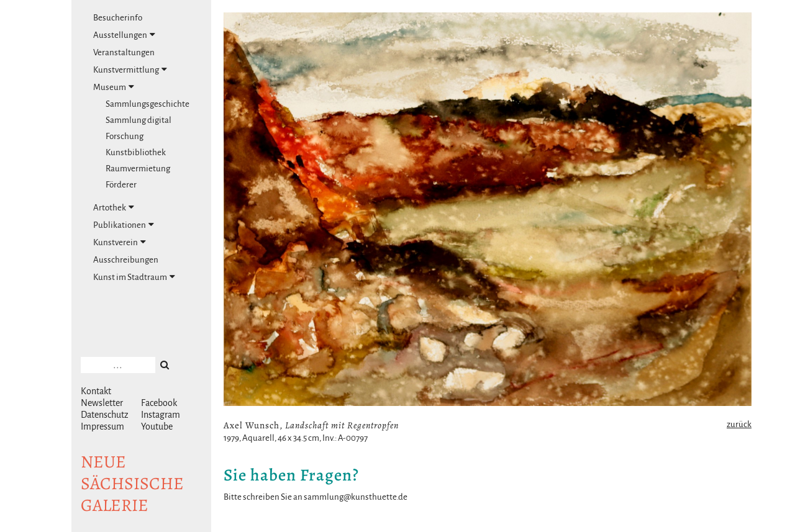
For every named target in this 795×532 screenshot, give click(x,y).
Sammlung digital (139, 120)
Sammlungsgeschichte (148, 104)
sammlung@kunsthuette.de (356, 497)
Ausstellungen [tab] (124, 35)
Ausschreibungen (126, 260)
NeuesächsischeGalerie (132, 484)
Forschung (125, 136)
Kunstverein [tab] (120, 242)
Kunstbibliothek (136, 152)
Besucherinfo (118, 18)
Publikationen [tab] (124, 225)
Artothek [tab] (114, 207)
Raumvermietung (138, 169)
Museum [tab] (114, 87)
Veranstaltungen (124, 52)
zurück (739, 424)
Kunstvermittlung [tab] (130, 70)
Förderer (121, 185)
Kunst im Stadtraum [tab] (134, 277)
